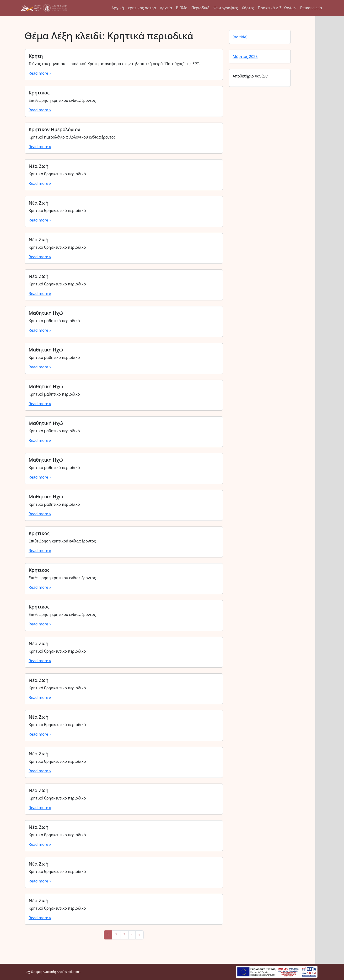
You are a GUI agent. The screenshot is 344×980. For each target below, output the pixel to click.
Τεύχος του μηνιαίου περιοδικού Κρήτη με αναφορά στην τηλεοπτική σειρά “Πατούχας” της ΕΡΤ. (114, 64)
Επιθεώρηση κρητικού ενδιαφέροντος (62, 100)
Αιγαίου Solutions (69, 972)
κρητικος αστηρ (142, 8)
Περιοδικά (201, 8)
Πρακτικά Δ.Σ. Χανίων (277, 8)
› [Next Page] (132, 935)
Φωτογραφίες (226, 8)
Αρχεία (166, 8)
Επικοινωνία (311, 8)
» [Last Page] (140, 935)
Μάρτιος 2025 (245, 57)
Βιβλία (182, 8)
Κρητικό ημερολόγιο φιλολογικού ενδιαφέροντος (72, 137)
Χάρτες (248, 8)
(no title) (240, 37)
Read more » (40, 73)
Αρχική (118, 8)
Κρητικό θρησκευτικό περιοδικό (57, 174)
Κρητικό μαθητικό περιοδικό (54, 321)
